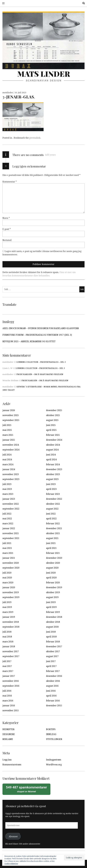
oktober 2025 (53, 415)
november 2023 (11, 474)
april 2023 (51, 489)
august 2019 (52, 597)
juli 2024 (7, 455)
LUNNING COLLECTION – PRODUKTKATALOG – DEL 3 (41, 362)
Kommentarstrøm (12, 765)
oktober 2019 (53, 592)
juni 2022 (51, 514)
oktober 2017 (53, 651)
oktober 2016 (53, 681)
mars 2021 (8, 553)
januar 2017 (9, 676)
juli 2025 (7, 425)
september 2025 (11, 420)
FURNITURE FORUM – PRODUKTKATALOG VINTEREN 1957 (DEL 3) (37, 335)
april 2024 (51, 460)
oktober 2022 (53, 504)
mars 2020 (8, 583)
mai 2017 (7, 666)
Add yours (50, 155)
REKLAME (8, 739)
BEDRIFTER (8, 729)
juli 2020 (7, 573)
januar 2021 (9, 558)
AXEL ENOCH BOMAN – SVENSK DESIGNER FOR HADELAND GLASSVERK (41, 328)
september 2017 (11, 656)
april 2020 (51, 578)
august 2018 (52, 627)
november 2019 (11, 592)
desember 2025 (54, 410)
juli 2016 (7, 691)
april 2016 (51, 696)
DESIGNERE (9, 734)
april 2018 (51, 637)
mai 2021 (7, 548)
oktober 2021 (53, 533)
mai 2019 (7, 607)
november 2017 (11, 651)
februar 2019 (53, 612)
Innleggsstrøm (54, 760)
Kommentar (10, 182)
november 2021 (11, 533)
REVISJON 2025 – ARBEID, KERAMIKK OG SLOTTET (29, 341)
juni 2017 (51, 661)
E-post (7, 229)
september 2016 (11, 686)
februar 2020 (53, 583)
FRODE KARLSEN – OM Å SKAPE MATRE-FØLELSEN (40, 374)
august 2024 (52, 450)
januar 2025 (9, 440)
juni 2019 (51, 602)
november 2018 (11, 622)
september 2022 (11, 509)
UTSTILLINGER (54, 739)
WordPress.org (54, 765)
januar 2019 (9, 617)
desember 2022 (54, 499)
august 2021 (52, 538)
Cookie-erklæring (11, 864)
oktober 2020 (53, 563)
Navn (6, 218)
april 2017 (51, 666)
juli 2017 (7, 661)
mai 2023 (7, 489)
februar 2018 (53, 642)
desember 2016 (54, 676)
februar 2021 (53, 553)
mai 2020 (7, 578)
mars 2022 (8, 524)
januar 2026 (9, 410)
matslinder (8, 93)
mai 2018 (7, 637)
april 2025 (51, 430)
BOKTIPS (51, 729)
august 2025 (52, 420)
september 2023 (11, 479)
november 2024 (11, 445)
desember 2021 (54, 528)
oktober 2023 (53, 474)
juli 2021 (7, 543)
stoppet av (26, 789)
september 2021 (11, 538)
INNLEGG (51, 734)
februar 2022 (53, 524)
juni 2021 (51, 543)
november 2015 (11, 710)
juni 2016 (51, 691)
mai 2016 (7, 696)
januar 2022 (9, 528)
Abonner (13, 836)
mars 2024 (8, 464)
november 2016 (11, 681)
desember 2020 (54, 558)
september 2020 (11, 568)
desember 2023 (54, 469)
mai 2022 (7, 519)
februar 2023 (53, 494)
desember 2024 (54, 440)
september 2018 (11, 627)
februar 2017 (53, 671)
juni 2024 (51, 455)
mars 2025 (8, 435)
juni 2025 (51, 425)
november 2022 (11, 504)
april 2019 (51, 607)
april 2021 (51, 548)
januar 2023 (9, 499)
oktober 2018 (53, 622)
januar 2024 (9, 469)
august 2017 (52, 656)
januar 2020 (9, 587)
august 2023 (52, 479)
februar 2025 (53, 435)
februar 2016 (53, 701)
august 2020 (52, 568)
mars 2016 (8, 701)
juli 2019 (7, 602)
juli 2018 (7, 632)
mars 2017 (8, 671)
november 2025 (11, 415)
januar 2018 (9, 647)
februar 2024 (53, 464)
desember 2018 (54, 617)
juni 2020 (51, 573)
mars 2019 (8, 612)
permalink (35, 138)
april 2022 (51, 519)
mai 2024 (7, 460)
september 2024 (11, 450)
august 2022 (52, 509)
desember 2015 (54, 706)
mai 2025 (7, 430)
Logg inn (7, 760)
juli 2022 (7, 514)
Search (83, 3)
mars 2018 (8, 642)
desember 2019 (54, 587)
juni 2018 (51, 632)
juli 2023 (7, 484)
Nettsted (7, 240)
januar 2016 (9, 706)
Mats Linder (44, 74)
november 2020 (11, 563)
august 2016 (52, 686)
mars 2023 (8, 494)
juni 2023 (51, 484)
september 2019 (11, 597)
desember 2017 (54, 647)
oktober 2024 (53, 445)
